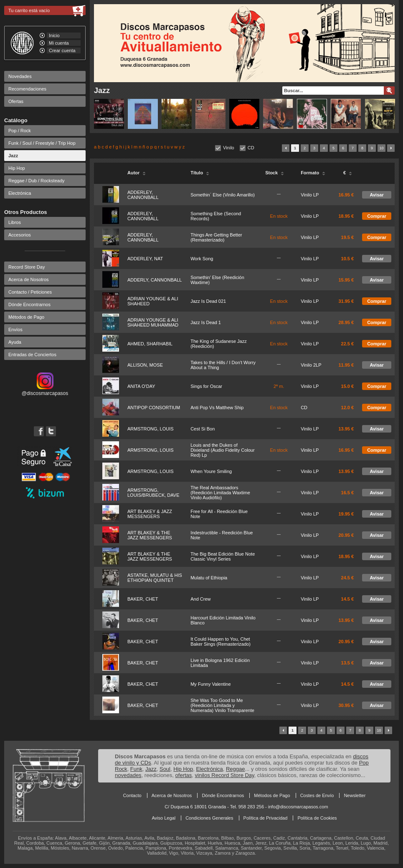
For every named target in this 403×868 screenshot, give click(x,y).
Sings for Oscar (206, 386)
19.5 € (348, 237)
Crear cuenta (62, 50)
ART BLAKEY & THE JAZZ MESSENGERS (150, 535)
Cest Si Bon (203, 429)
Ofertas (16, 101)
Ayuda (15, 342)
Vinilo (229, 148)
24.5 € (348, 578)
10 (381, 148)
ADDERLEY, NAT (145, 259)
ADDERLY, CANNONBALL (155, 280)
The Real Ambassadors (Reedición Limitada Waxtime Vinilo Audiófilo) (220, 493)
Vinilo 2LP (311, 365)
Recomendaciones (27, 89)
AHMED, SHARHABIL (150, 344)
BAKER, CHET (143, 599)
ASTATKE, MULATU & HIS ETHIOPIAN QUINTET (155, 578)
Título (200, 173)
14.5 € (348, 599)
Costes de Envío (317, 795)
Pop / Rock (20, 131)
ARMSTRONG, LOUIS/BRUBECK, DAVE (153, 493)
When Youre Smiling (211, 471)
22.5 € (348, 344)
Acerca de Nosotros (29, 279)
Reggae (236, 769)
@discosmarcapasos (45, 390)
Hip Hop (17, 168)
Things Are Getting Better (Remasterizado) (216, 237)
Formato (313, 173)
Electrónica (20, 193)
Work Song (202, 259)
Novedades (20, 76)
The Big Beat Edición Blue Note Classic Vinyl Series (223, 556)
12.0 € (348, 408)
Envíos (15, 330)
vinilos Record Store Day (225, 775)
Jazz (13, 156)
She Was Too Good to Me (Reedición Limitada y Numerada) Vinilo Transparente (222, 705)
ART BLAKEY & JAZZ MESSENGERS (150, 514)
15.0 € (348, 386)
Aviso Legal (163, 818)
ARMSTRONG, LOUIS (151, 429)
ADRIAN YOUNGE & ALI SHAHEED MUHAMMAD (153, 322)
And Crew (200, 599)
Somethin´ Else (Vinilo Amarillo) (223, 195)
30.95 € (346, 705)
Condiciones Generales (209, 818)
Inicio (54, 35)
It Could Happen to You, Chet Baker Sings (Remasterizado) (221, 642)
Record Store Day (27, 267)
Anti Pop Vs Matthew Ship (217, 408)
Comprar (377, 216)
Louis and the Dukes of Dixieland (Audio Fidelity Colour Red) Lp (222, 450)
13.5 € (348, 663)
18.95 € (346, 216)
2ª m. (279, 386)
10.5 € (348, 259)
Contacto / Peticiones (30, 292)
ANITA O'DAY (141, 386)
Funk (136, 769)
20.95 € (346, 535)
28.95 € (346, 322)
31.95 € (346, 301)
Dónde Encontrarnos (29, 304)
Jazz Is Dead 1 (206, 322)
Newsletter (355, 795)
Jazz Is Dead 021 (208, 301)
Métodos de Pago (26, 317)
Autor (137, 173)
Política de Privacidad (266, 818)
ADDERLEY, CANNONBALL (143, 195)
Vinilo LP (310, 195)
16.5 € (348, 493)
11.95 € (346, 365)
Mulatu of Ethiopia (209, 578)
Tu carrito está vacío (29, 10)
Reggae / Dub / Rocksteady (37, 181)
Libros (15, 222)
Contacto (132, 795)
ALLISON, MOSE (145, 365)
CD (251, 148)
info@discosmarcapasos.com (298, 807)
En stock (279, 216)
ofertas (184, 775)
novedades (128, 775)
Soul (165, 769)
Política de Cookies (317, 818)
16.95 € (346, 195)
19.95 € (346, 514)
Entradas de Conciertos (32, 355)
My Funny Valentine (210, 684)
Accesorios (20, 235)
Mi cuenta (59, 43)
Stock (275, 173)
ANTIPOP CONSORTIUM (154, 408)
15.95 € (346, 280)
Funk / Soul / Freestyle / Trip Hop (42, 143)
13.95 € (346, 429)
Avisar (376, 195)
